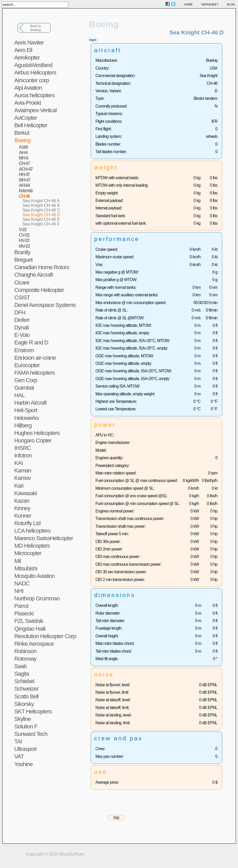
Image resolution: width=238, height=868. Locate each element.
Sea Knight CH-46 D (41, 215)
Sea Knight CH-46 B (41, 205)
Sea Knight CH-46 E (41, 219)
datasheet (210, 4)
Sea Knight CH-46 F (41, 224)
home (189, 4)
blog (231, 4)
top (116, 817)
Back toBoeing (36, 28)
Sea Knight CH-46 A (41, 201)
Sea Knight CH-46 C (41, 210)
